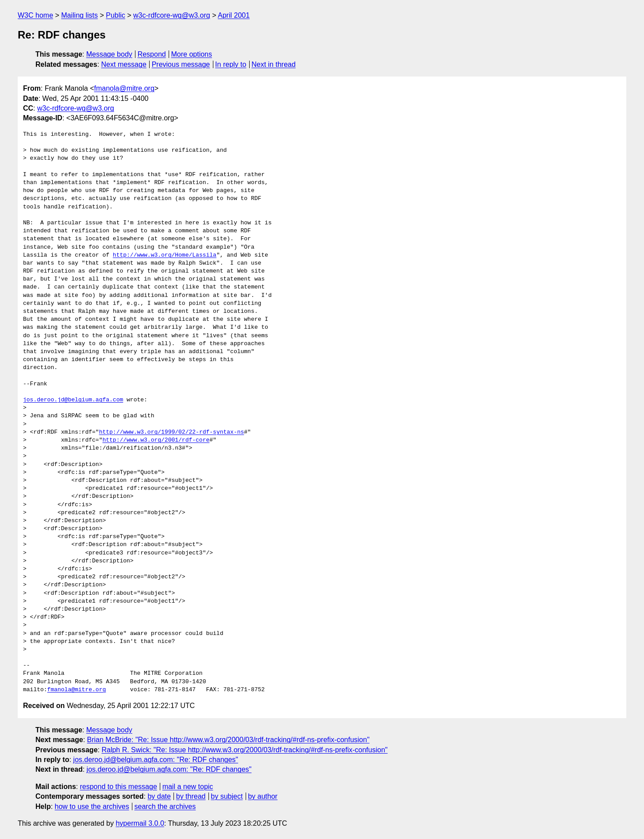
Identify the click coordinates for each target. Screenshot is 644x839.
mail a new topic (188, 787)
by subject (227, 796)
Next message (124, 64)
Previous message (181, 64)
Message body (109, 54)
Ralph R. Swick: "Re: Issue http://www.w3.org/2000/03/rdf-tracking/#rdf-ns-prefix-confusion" (244, 750)
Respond (152, 54)
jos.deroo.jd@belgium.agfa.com (73, 400)
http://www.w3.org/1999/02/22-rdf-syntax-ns (172, 432)
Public (116, 15)
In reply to (231, 64)
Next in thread (274, 64)
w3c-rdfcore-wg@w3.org (172, 15)
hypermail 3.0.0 (140, 823)
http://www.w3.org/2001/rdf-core (156, 440)
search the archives (165, 806)
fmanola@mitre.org (124, 88)
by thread (191, 796)
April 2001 (234, 15)
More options (192, 54)
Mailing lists (79, 15)
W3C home (35, 15)
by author (263, 796)
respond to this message (118, 787)
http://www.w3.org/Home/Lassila (165, 255)
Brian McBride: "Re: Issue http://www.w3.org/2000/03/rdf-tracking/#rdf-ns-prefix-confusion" (228, 740)
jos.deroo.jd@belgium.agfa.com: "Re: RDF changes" (156, 760)
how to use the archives (92, 806)
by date (159, 796)
